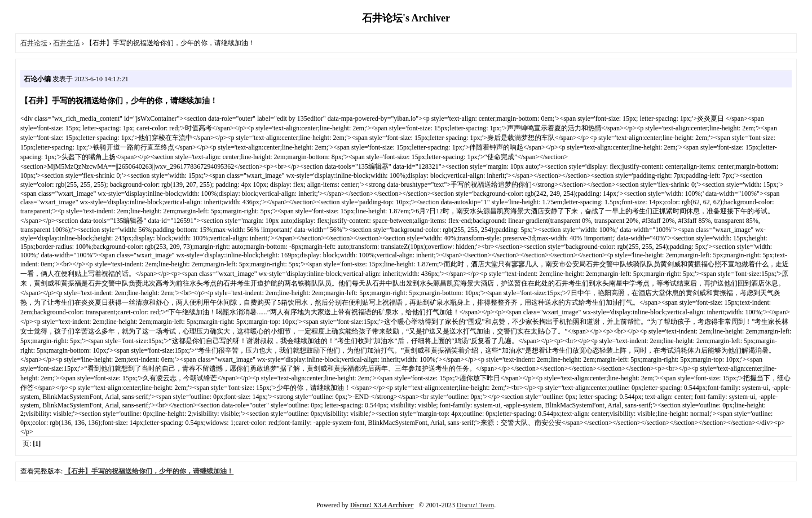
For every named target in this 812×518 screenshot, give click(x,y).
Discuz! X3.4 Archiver (382, 505)
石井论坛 (34, 43)
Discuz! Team (476, 505)
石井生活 (67, 43)
